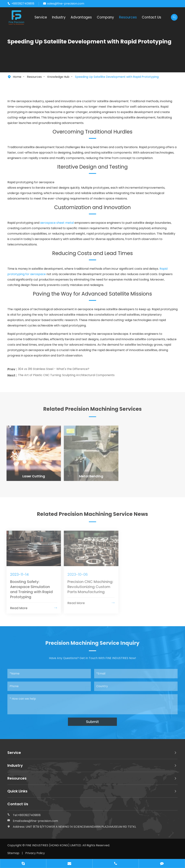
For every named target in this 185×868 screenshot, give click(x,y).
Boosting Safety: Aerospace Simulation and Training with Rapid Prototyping (29, 589)
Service (41, 17)
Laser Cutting (31, 476)
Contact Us (151, 17)
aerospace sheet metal (57, 223)
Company (105, 17)
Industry (59, 17)
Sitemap (13, 853)
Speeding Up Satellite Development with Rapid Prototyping (117, 77)
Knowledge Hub (58, 77)
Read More (31, 608)
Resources (128, 17)
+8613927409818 (23, 4)
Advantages (81, 17)
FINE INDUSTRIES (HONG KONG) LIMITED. (54, 845)
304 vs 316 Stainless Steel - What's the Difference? (54, 367)
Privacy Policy (35, 853)
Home (17, 77)
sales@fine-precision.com (66, 4)
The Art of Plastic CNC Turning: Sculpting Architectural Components (66, 373)
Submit (92, 719)
